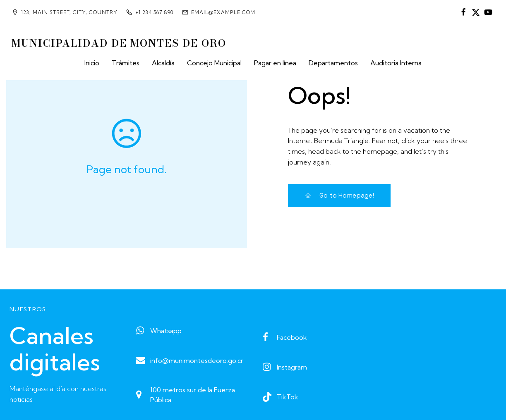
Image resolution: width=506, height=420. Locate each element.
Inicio (92, 63)
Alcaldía (163, 63)
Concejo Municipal (214, 63)
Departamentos (333, 63)
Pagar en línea (275, 63)
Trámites (126, 63)
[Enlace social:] (463, 12)
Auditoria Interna (396, 63)
